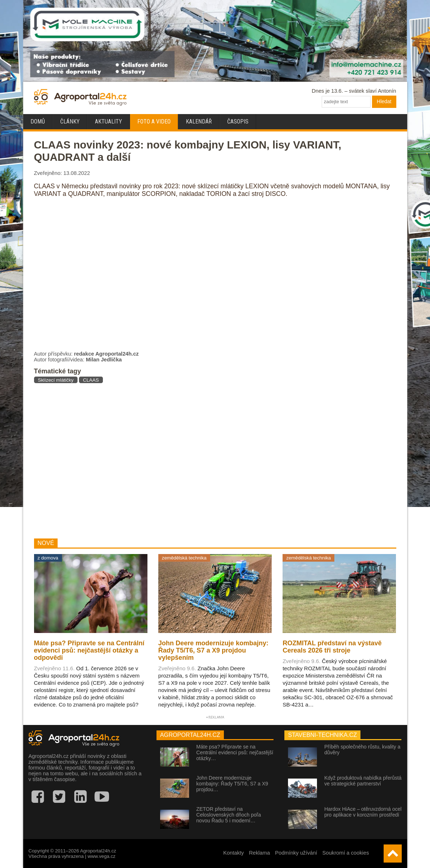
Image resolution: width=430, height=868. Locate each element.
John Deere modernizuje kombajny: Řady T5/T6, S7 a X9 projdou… (232, 784)
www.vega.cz (102, 856)
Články (70, 121)
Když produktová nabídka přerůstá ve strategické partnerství (363, 781)
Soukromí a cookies (346, 853)
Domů (38, 121)
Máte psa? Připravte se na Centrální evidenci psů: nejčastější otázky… (235, 752)
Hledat (384, 101)
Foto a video (154, 121)
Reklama (259, 853)
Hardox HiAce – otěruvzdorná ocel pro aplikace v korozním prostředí (363, 812)
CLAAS (91, 380)
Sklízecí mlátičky (56, 380)
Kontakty (233, 853)
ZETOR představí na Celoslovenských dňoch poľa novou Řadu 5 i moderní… (229, 815)
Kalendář (199, 121)
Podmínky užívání (296, 853)
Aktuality (108, 121)
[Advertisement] (155, 461)
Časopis (238, 121)
